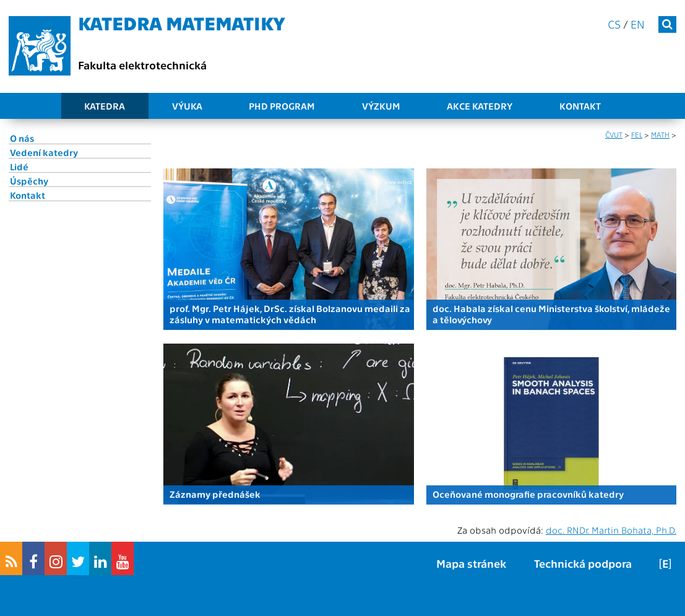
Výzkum (381, 106)
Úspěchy (29, 181)
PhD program (282, 106)
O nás (22, 138)
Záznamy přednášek (215, 494)
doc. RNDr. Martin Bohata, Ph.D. (611, 530)
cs (614, 24)
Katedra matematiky (182, 22)
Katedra (105, 106)
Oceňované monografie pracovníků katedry (528, 494)
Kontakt (580, 106)
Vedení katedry (44, 152)
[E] (665, 563)
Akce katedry (480, 106)
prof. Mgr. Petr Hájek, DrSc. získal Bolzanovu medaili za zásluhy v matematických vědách (290, 314)
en (638, 24)
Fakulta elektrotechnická (142, 65)
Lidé (19, 167)
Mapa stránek (471, 563)
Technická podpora (583, 563)
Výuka (187, 106)
